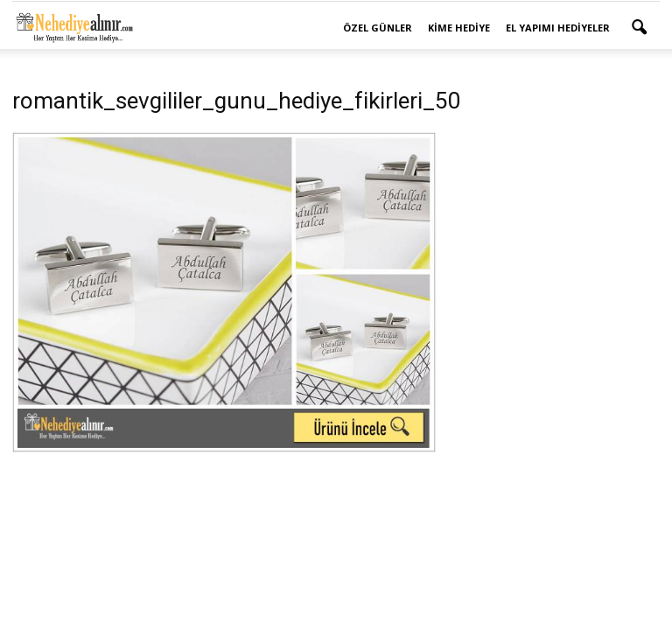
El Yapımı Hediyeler (558, 28)
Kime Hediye (459, 28)
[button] (639, 28)
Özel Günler (378, 28)
